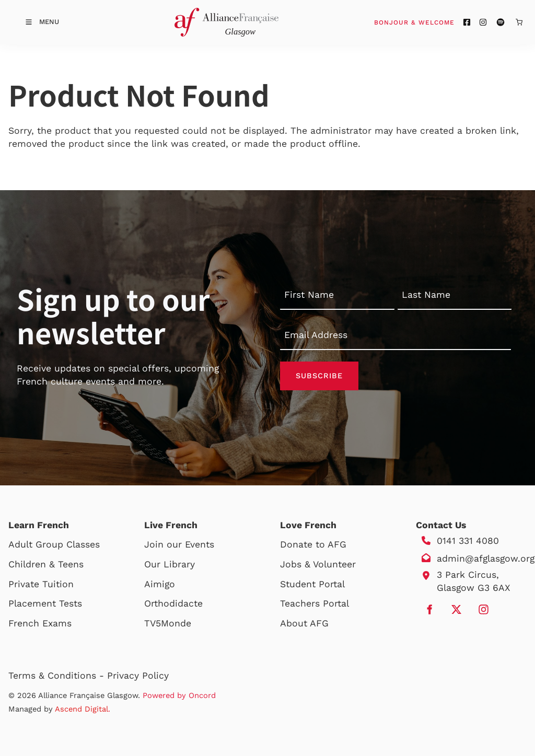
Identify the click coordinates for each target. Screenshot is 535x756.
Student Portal (312, 584)
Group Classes (68, 544)
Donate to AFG (313, 544)
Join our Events (179, 544)
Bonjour (434, 22)
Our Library (170, 564)
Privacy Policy (138, 676)
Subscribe (319, 376)
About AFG (304, 623)
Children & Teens (46, 564)
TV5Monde (168, 623)
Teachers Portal (315, 603)
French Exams (40, 623)
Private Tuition (41, 584)
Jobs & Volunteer (318, 564)
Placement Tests (45, 603)
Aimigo (160, 584)
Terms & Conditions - (58, 676)
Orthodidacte (173, 603)
